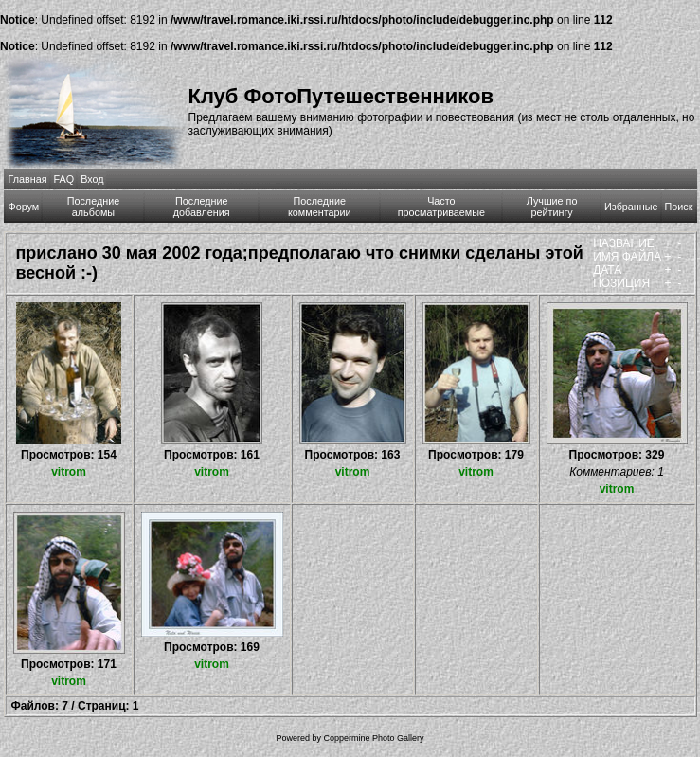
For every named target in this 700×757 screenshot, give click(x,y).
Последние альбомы (94, 207)
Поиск (679, 207)
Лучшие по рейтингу (552, 207)
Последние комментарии (320, 207)
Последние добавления (202, 207)
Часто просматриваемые (441, 207)
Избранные (631, 207)
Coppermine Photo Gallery (373, 738)
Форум (24, 207)
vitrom (69, 472)
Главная (28, 179)
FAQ (64, 179)
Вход (92, 179)
